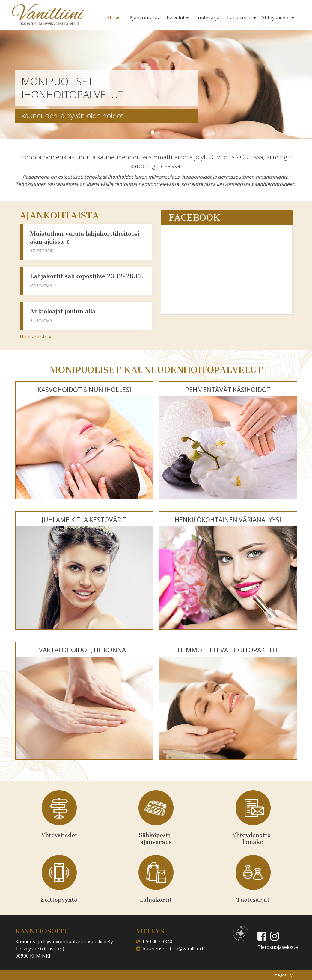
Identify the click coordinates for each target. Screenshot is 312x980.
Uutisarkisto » (36, 337)
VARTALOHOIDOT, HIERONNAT (84, 650)
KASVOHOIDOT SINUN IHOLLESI (84, 390)
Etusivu (115, 18)
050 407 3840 (156, 941)
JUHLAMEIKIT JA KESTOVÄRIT (84, 520)
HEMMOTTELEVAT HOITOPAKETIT (228, 650)
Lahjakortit (242, 18)
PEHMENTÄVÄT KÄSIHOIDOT (228, 390)
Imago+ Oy (283, 975)
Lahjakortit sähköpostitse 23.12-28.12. (87, 276)
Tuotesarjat (208, 18)
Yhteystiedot (278, 18)
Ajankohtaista (145, 18)
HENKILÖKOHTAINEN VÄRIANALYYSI (228, 520)
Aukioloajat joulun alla (63, 311)
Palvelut (178, 18)
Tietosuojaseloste (278, 947)
